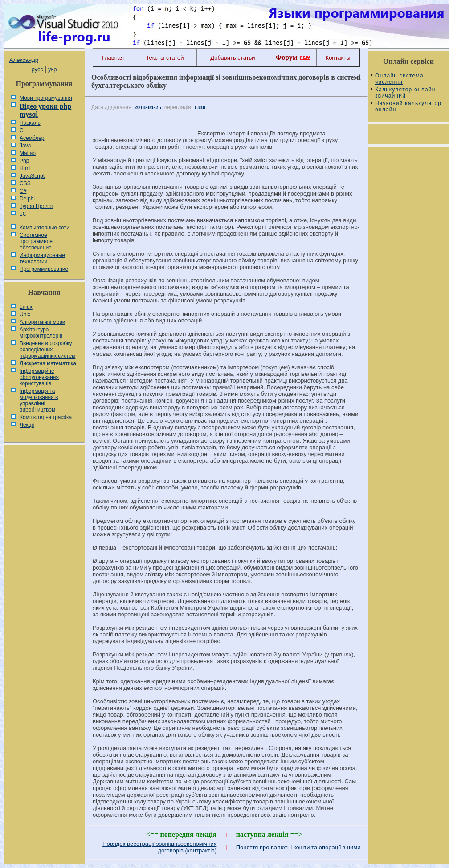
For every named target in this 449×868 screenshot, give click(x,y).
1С (23, 214)
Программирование (44, 269)
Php (24, 161)
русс (37, 69)
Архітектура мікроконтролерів (41, 333)
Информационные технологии (42, 258)
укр (52, 69)
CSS (25, 183)
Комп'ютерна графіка (46, 417)
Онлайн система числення (399, 79)
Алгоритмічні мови (42, 322)
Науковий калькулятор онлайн (408, 106)
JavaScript (32, 176)
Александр (24, 60)
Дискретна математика (48, 363)
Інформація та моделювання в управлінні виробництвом (39, 400)
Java (25, 146)
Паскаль (30, 123)
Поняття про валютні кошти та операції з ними (298, 847)
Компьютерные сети (45, 228)
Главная (113, 58)
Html (25, 168)
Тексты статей (165, 58)
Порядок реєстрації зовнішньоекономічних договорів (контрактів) (159, 847)
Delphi (27, 199)
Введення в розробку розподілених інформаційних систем (47, 350)
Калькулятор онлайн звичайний (405, 93)
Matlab (28, 153)
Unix (25, 314)
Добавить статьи (233, 58)
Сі (22, 130)
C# (23, 191)
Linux (26, 307)
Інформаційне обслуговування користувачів (39, 377)
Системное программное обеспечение (36, 241)
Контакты (338, 58)
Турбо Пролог (37, 206)
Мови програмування (46, 98)
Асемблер (32, 138)
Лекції (27, 425)
